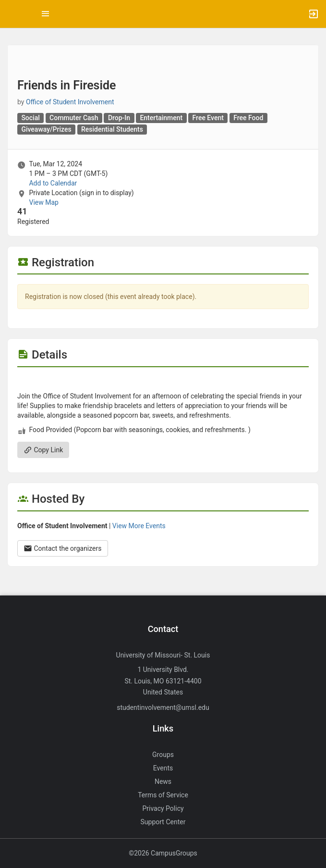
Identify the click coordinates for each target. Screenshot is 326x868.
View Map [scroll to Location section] (43, 202)
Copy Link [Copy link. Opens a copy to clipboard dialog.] (43, 450)
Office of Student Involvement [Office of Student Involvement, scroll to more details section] (70, 102)
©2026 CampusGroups (163, 853)
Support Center (163, 822)
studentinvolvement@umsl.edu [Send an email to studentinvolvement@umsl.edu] (163, 707)
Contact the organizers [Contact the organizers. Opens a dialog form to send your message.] (63, 548)
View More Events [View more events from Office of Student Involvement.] (139, 526)
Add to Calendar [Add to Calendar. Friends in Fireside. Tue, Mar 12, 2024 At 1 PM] (53, 183)
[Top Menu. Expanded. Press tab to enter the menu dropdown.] (46, 14)
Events (163, 768)
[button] (12, 14)
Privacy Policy (163, 808)
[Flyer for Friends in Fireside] (163, 382)
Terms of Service (163, 795)
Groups (163, 755)
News (163, 781)
